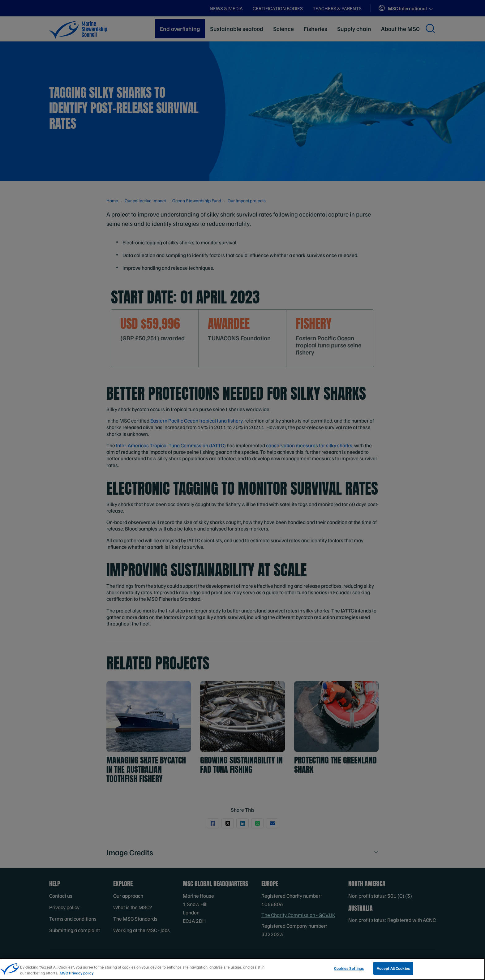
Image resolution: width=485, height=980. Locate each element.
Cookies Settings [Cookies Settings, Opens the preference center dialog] (349, 970)
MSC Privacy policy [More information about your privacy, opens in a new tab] (77, 975)
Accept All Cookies (393, 970)
